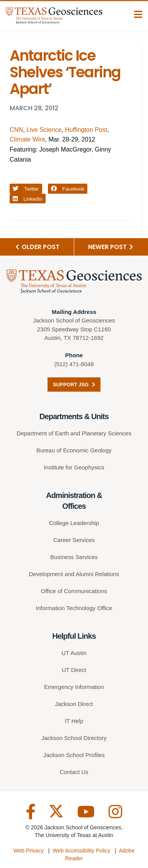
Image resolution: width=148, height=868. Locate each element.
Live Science (44, 130)
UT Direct (74, 670)
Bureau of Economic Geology (74, 450)
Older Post (37, 247)
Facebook (68, 189)
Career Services (74, 540)
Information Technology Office (74, 608)
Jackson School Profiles (74, 755)
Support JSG (74, 385)
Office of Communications (74, 591)
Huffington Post (86, 130)
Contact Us (74, 772)
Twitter (26, 189)
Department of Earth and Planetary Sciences (74, 433)
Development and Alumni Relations (74, 574)
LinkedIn (28, 199)
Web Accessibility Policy (81, 851)
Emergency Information (74, 687)
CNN (16, 130)
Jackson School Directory (74, 738)
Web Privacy (29, 851)
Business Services (74, 557)
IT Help (74, 721)
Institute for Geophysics (74, 467)
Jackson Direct (74, 704)
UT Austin (74, 653)
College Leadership (74, 523)
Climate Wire (27, 139)
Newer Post (111, 247)
